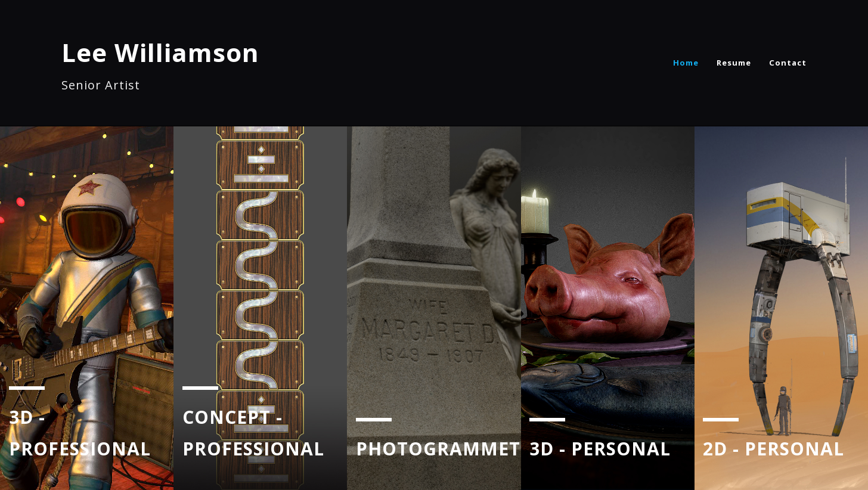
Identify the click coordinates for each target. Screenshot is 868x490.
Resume (734, 63)
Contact (788, 63)
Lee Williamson (160, 52)
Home (686, 63)
